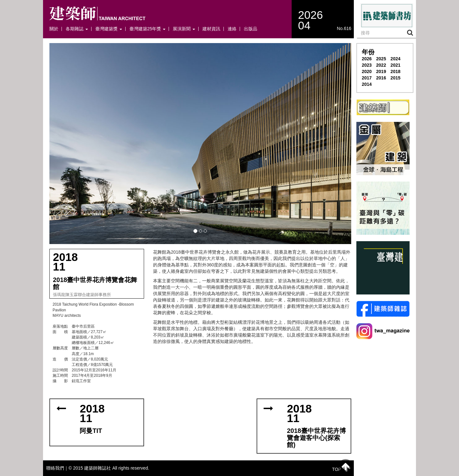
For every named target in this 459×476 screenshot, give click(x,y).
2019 (381, 71)
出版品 (251, 29)
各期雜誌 (77, 29)
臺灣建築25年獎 (147, 29)
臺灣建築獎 (109, 29)
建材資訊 (211, 29)
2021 (395, 65)
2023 (367, 65)
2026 (367, 59)
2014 (367, 84)
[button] (200, 144)
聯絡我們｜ (57, 468)
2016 (381, 78)
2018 (395, 71)
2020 (367, 71)
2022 (381, 65)
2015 (395, 78)
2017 (367, 78)
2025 (381, 59)
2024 (395, 59)
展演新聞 (184, 29)
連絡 (232, 29)
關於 (54, 29)
